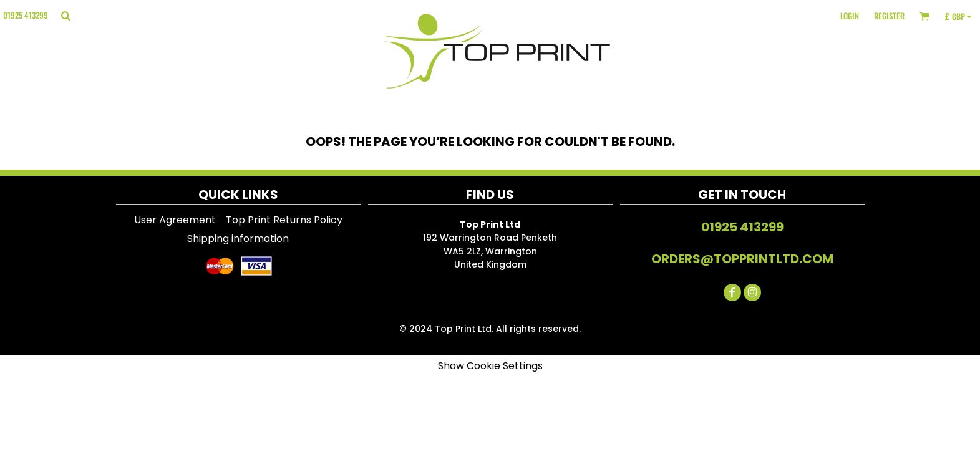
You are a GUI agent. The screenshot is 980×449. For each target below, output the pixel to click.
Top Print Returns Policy (284, 220)
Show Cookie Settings (490, 366)
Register (889, 16)
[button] (65, 16)
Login (850, 16)
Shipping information (238, 239)
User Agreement (175, 220)
